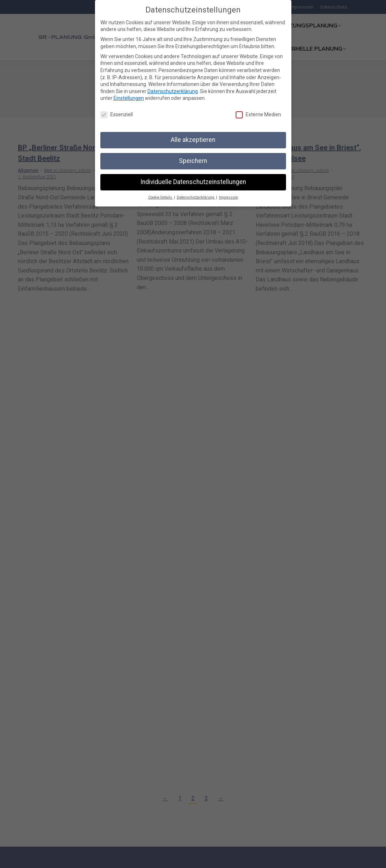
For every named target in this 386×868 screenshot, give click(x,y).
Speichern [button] (193, 161)
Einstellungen (129, 98)
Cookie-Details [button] (161, 197)
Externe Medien (258, 115)
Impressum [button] (229, 197)
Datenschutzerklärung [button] (196, 197)
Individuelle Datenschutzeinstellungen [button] (193, 182)
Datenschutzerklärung (173, 91)
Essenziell (117, 115)
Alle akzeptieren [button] (193, 140)
